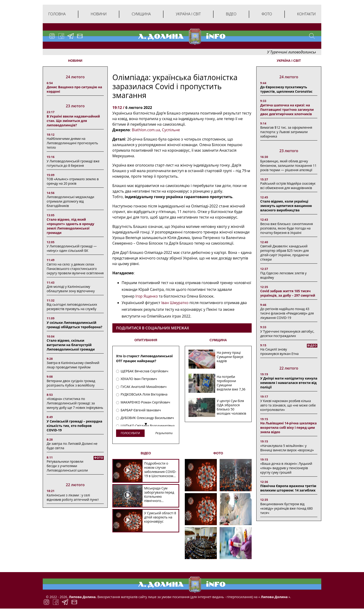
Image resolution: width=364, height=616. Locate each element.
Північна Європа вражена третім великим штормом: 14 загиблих (288, 488)
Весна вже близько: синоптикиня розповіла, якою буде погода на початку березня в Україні (287, 228)
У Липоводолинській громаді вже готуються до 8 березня (73, 163)
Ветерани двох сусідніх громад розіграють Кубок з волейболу (71, 383)
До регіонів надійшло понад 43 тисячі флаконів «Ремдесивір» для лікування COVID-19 (287, 313)
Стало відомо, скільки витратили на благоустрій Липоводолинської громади (71, 345)
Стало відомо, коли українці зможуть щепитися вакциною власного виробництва (286, 206)
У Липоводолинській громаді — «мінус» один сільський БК (72, 248)
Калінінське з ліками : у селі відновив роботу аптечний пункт (73, 497)
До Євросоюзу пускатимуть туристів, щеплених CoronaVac (286, 89)
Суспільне (171, 130)
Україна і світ (188, 14)
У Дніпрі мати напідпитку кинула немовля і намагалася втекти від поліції (289, 383)
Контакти (306, 14)
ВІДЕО (146, 453)
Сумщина (141, 14)
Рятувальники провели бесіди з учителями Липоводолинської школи (67, 466)
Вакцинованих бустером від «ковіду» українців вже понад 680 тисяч (286, 508)
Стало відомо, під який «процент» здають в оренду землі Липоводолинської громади (70, 226)
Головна (57, 14)
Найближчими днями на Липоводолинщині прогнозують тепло (72, 143)
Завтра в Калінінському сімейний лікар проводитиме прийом (73, 365)
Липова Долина (274, 597)
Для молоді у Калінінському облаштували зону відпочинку (71, 289)
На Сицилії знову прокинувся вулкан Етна (279, 351)
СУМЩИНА (218, 340)
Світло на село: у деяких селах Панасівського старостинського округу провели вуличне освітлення (75, 269)
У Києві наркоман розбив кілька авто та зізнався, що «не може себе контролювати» (288, 405)
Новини (99, 14)
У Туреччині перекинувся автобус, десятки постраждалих (287, 334)
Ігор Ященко (146, 296)
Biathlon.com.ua (146, 130)
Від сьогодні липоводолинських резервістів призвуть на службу (72, 307)
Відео (231, 14)
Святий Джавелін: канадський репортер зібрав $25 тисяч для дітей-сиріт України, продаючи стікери (284, 253)
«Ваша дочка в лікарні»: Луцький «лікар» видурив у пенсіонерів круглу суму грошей (286, 468)
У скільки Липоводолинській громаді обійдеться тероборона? (74, 325)
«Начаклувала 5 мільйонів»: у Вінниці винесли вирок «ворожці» (287, 448)
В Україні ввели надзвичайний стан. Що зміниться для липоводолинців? (73, 121)
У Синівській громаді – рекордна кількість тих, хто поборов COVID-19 (74, 426)
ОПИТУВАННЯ (146, 340)
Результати (164, 433)
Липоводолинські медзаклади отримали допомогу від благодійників (70, 201)
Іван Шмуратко (175, 303)
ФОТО (218, 453)
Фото (267, 14)
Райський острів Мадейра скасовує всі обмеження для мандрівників (288, 186)
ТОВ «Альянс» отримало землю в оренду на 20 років (73, 181)
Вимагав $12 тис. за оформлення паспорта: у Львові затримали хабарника (286, 132)
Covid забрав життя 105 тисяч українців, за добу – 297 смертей (288, 293)
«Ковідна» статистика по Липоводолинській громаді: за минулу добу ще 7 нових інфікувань (75, 403)
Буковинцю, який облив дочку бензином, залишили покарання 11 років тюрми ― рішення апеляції (288, 165)
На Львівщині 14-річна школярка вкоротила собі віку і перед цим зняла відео (288, 428)
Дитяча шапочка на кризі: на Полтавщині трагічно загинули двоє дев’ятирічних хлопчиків (287, 110)
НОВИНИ (75, 61)
